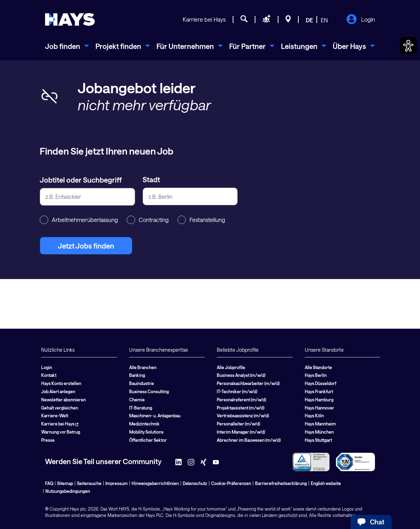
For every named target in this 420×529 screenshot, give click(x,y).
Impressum (117, 483)
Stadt (151, 179)
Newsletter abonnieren (63, 400)
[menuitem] (67, 46)
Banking (137, 375)
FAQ (49, 483)
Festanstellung (201, 220)
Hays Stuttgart (318, 440)
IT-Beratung (141, 408)
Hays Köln (314, 416)
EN (324, 20)
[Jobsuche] (244, 20)
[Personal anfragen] (267, 20)
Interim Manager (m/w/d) (241, 432)
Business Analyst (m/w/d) (241, 375)
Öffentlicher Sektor (148, 440)
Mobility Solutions (146, 432)
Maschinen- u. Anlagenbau (155, 416)
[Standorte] (288, 20)
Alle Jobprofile (231, 367)
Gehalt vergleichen (60, 408)
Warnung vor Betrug (61, 432)
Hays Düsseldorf (320, 383)
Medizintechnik (144, 424)
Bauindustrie (142, 383)
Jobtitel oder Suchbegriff (81, 180)
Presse (48, 440)
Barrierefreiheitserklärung (281, 483)
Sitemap (65, 483)
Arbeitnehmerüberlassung (79, 220)
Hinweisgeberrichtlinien (155, 483)
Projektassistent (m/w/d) (241, 408)
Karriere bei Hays (204, 19)
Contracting (148, 220)
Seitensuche (89, 483)
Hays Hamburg (319, 400)
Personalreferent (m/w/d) (241, 400)
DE (309, 20)
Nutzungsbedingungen (68, 491)
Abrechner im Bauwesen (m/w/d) (249, 440)
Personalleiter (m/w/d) (238, 424)
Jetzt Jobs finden (86, 246)
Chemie (137, 400)
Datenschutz (195, 483)
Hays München (319, 432)
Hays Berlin (316, 375)
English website (326, 483)
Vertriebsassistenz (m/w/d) (243, 416)
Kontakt (49, 375)
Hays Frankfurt (319, 391)
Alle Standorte (318, 367)
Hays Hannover (319, 408)
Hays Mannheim (320, 424)
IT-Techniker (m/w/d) (237, 391)
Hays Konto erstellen (61, 383)
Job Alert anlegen (58, 391)
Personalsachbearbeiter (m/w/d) (248, 383)
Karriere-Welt (55, 416)
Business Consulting (149, 391)
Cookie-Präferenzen (231, 483)
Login (361, 20)
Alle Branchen (143, 367)
